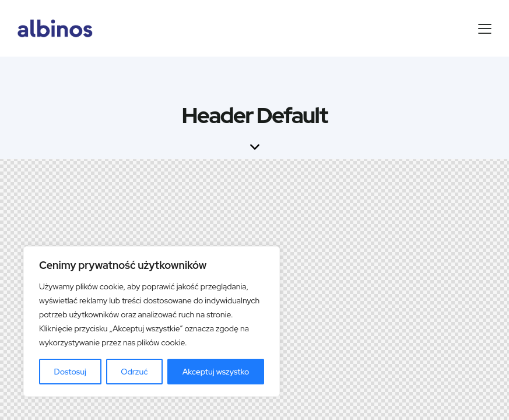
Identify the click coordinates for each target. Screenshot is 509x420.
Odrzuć (134, 372)
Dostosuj (70, 372)
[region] (152, 321)
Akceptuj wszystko (216, 372)
